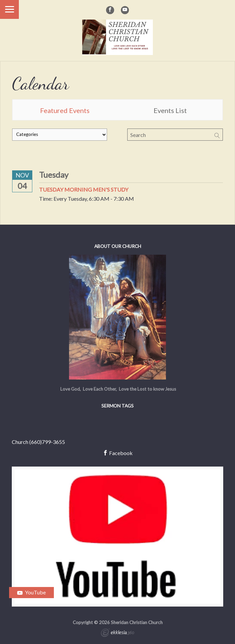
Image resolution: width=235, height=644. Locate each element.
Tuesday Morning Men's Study (84, 189)
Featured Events (65, 110)
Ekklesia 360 (117, 634)
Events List (170, 110)
